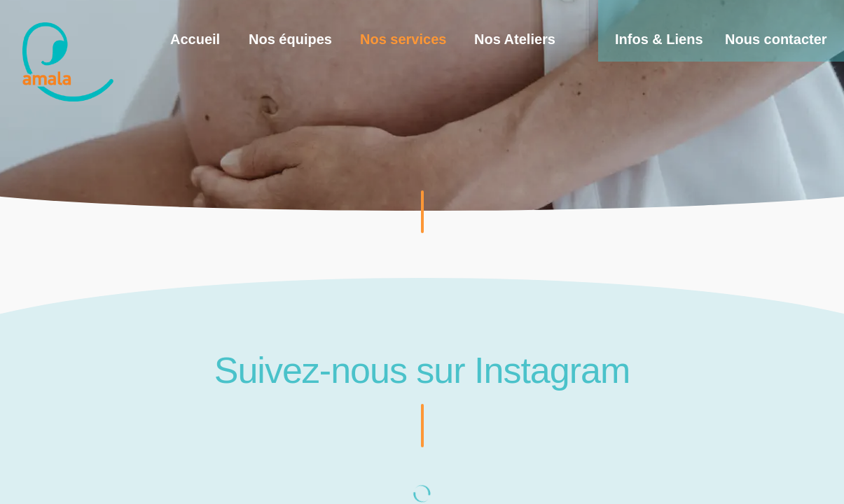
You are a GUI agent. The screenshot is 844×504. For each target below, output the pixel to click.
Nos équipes (290, 39)
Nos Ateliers (515, 39)
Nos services (403, 39)
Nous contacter (776, 39)
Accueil (195, 39)
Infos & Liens (659, 39)
